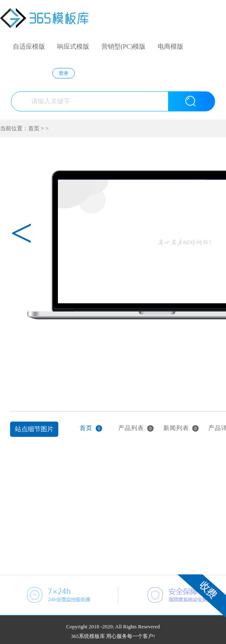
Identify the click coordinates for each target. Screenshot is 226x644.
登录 (64, 73)
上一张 (15, 358)
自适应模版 (29, 46)
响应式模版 (73, 46)
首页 (34, 129)
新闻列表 (181, 428)
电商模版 (171, 46)
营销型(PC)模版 (123, 46)
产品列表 (136, 428)
